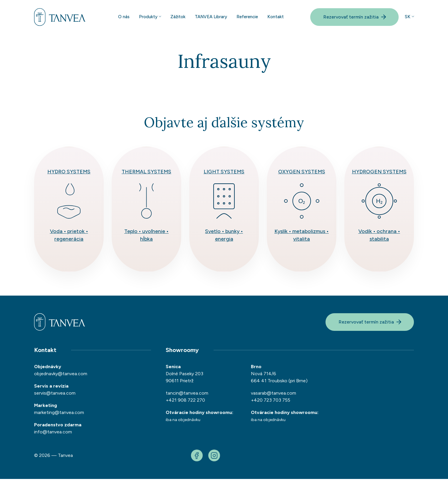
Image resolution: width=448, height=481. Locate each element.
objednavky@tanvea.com (61, 376)
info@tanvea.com (53, 434)
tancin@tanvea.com (187, 395)
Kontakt (276, 17)
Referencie (247, 17)
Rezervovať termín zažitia (355, 17)
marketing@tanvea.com (59, 414)
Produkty (148, 17)
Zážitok (178, 17)
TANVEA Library (211, 17)
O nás (124, 17)
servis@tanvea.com (55, 395)
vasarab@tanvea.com (274, 395)
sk (408, 17)
